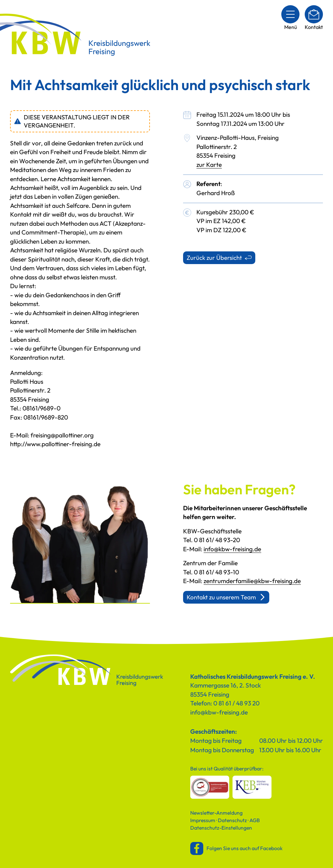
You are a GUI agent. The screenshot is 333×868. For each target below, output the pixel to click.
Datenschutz (232, 820)
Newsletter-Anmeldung (216, 813)
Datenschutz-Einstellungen (221, 828)
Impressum (203, 820)
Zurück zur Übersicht (214, 258)
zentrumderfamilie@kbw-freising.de (252, 581)
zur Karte (209, 165)
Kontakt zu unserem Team (221, 597)
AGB (255, 820)
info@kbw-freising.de (232, 549)
